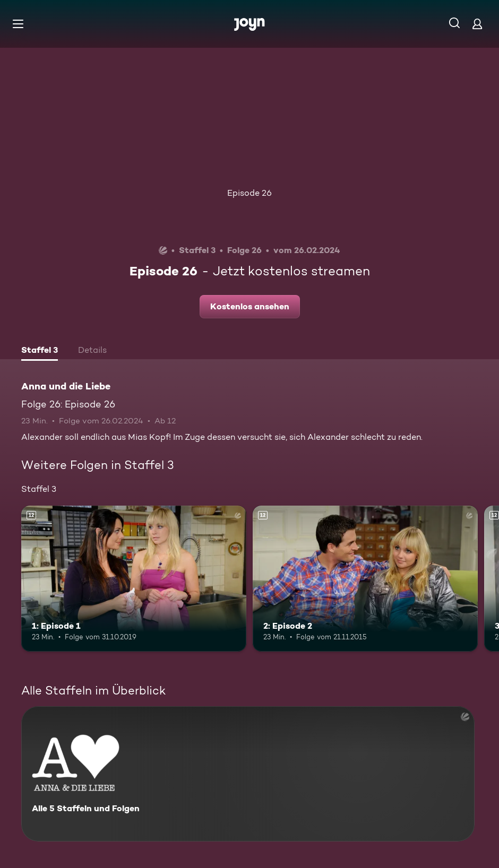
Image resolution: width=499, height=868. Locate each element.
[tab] (40, 351)
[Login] (477, 24)
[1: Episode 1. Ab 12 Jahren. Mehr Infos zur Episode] (134, 579)
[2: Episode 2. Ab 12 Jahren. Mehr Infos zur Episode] (365, 579)
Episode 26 (249, 193)
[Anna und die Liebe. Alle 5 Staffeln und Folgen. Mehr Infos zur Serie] (248, 774)
